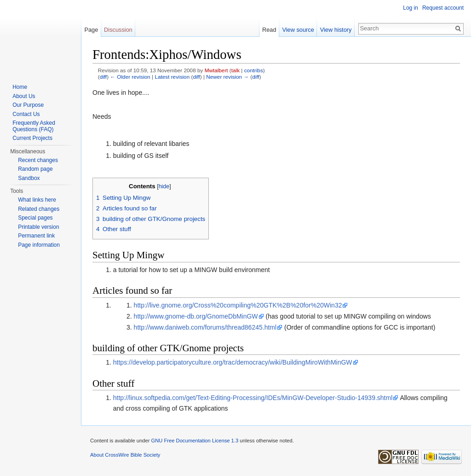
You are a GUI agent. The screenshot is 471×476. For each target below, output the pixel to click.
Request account (443, 8)
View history (336, 30)
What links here (37, 200)
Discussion (118, 30)
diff (103, 77)
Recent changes (38, 160)
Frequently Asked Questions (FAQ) (34, 126)
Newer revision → (227, 77)
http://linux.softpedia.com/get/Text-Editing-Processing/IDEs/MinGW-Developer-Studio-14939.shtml (253, 398)
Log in (411, 8)
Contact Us (26, 114)
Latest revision (172, 77)
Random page (35, 169)
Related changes (39, 209)
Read (269, 30)
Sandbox (29, 178)
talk (235, 70)
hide (164, 186)
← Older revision (130, 77)
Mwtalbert (216, 70)
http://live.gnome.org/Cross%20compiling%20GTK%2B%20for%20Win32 (238, 305)
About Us (24, 96)
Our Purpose (28, 105)
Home (20, 87)
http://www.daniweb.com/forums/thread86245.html (205, 327)
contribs (254, 70)
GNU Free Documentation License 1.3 (195, 441)
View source (298, 30)
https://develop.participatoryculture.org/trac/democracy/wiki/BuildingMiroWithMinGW (233, 362)
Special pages (35, 218)
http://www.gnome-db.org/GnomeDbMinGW (196, 316)
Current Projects (32, 138)
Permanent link (36, 236)
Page (91, 30)
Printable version (38, 227)
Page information (39, 245)
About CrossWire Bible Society (125, 455)
